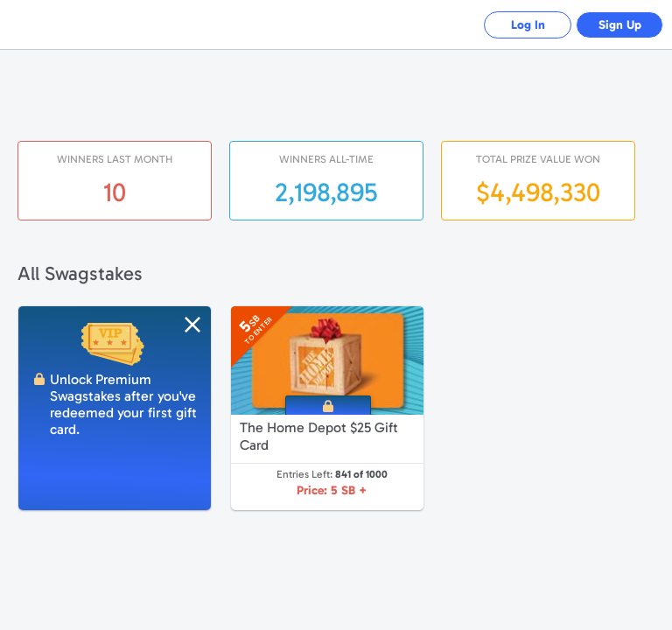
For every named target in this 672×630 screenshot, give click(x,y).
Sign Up (620, 25)
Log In (528, 25)
